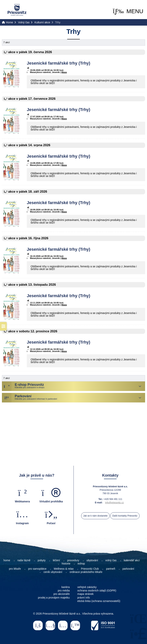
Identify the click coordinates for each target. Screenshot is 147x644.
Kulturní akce (42, 22)
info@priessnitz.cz (114, 503)
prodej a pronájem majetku (54, 598)
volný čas (111, 560)
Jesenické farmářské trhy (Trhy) (58, 63)
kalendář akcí (132, 560)
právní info (84, 598)
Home (17, 10)
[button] (128, 11)
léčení (56, 560)
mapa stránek (85, 594)
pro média (64, 590)
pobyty (42, 560)
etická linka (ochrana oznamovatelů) (99, 601)
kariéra (66, 587)
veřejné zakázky (87, 587)
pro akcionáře (62, 594)
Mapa (64, 72)
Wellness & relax (64, 569)
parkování (128, 569)
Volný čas (24, 22)
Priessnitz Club (90, 569)
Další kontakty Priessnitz (125, 516)
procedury (73, 560)
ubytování (92, 560)
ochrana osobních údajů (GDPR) (97, 590)
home (7, 560)
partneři (111, 569)
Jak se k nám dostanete (95, 516)
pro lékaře (15, 569)
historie (66, 564)
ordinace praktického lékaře (86, 572)
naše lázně (24, 560)
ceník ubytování (53, 572)
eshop (81, 564)
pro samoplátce (37, 569)
